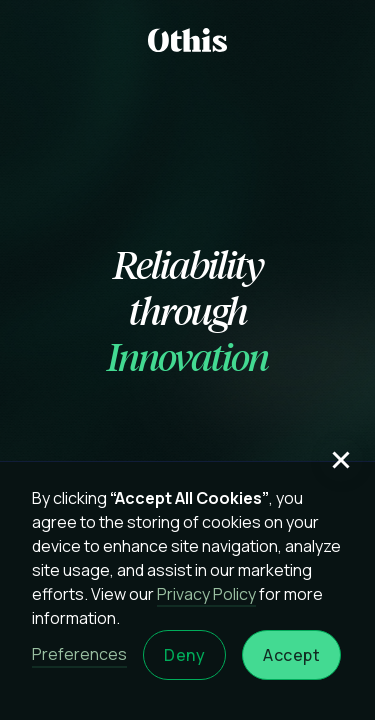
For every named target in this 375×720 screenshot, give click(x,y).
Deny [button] (184, 655)
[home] (188, 40)
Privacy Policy (206, 594)
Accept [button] (291, 655)
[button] (341, 460)
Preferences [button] (79, 654)
